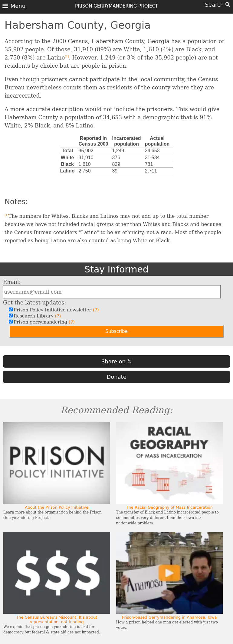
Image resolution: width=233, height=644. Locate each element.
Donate (116, 377)
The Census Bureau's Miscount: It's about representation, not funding (57, 620)
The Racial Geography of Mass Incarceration (169, 507)
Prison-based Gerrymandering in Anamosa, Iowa (169, 617)
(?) (96, 310)
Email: (12, 282)
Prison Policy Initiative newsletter (55, 310)
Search (217, 5)
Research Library (36, 316)
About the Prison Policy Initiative (57, 507)
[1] (67, 56)
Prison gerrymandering (43, 322)
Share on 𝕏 (116, 361)
